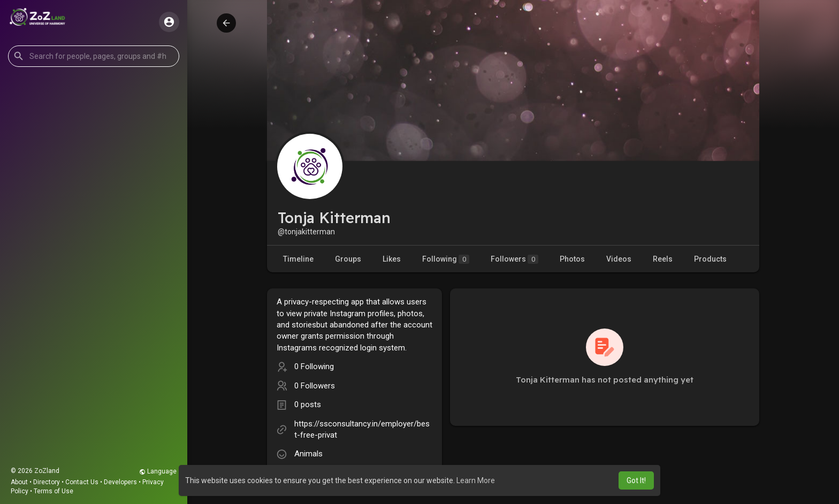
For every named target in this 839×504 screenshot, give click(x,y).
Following (446, 259)
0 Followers (315, 386)
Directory (47, 482)
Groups (348, 259)
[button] (94, 56)
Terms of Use (54, 491)
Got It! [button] (636, 480)
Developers (120, 482)
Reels (663, 259)
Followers (514, 259)
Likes (392, 259)
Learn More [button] (476, 480)
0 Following (314, 366)
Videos (619, 259)
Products (710, 259)
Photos (572, 259)
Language (158, 471)
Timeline (298, 259)
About (19, 482)
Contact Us (82, 482)
